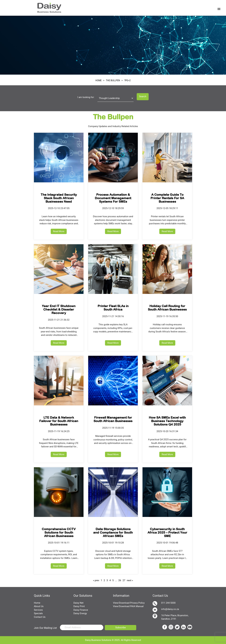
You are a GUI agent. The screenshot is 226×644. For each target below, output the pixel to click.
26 (120, 580)
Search (143, 96)
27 (124, 580)
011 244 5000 (164, 603)
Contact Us (40, 617)
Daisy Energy (80, 613)
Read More (59, 231)
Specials (38, 613)
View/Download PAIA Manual (128, 606)
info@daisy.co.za (166, 610)
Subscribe (121, 628)
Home (37, 603)
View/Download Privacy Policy (129, 603)
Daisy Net (78, 603)
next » (130, 580)
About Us (39, 606)
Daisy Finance (81, 610)
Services (38, 610)
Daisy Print (79, 606)
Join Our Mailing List (45, 628)
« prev (96, 580)
